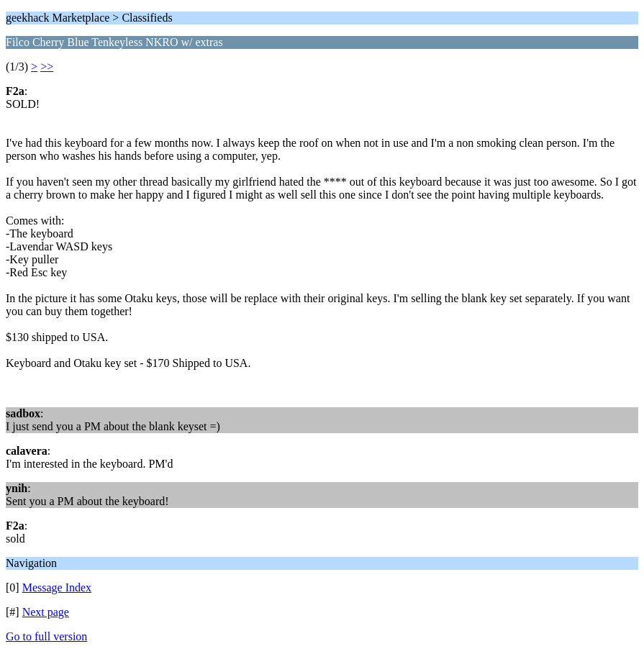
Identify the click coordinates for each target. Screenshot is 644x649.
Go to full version (46, 636)
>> (47, 67)
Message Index (57, 587)
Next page (46, 612)
